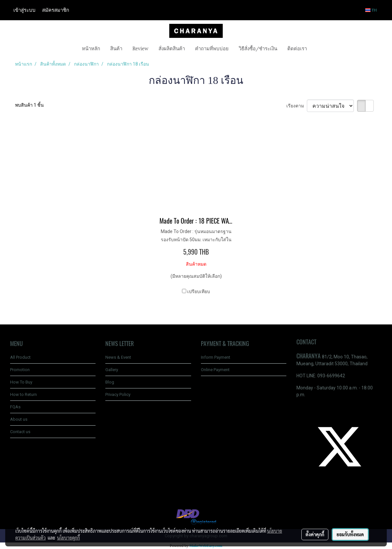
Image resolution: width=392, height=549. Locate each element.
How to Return (23, 394)
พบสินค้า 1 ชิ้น (29, 105)
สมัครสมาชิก (56, 10)
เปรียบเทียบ (199, 291)
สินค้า (116, 48)
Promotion (20, 370)
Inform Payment (216, 357)
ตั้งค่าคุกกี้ (315, 534)
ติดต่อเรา (297, 48)
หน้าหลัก (91, 48)
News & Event (118, 357)
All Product (20, 357)
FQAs (15, 407)
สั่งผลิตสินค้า (172, 48)
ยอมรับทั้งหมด (350, 534)
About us (19, 419)
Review (140, 48)
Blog (110, 382)
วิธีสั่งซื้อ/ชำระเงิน (258, 48)
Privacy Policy (118, 394)
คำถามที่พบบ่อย (212, 48)
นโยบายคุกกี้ (68, 538)
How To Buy (21, 382)
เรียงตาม (297, 106)
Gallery (112, 370)
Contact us (20, 432)
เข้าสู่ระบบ (24, 10)
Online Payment (215, 370)
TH (371, 10)
